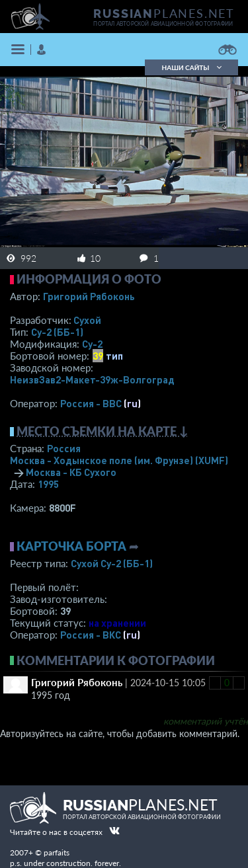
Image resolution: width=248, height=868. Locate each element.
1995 (48, 484)
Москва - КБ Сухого (71, 472)
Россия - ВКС (91, 635)
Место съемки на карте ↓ (103, 431)
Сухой (87, 320)
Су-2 (92, 344)
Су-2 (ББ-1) (57, 332)
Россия (64, 448)
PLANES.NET (164, 13)
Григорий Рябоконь (89, 296)
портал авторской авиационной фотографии (163, 24)
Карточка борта (71, 546)
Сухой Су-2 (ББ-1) (112, 563)
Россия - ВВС (91, 403)
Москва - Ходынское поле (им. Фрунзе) (119, 460)
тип (114, 356)
